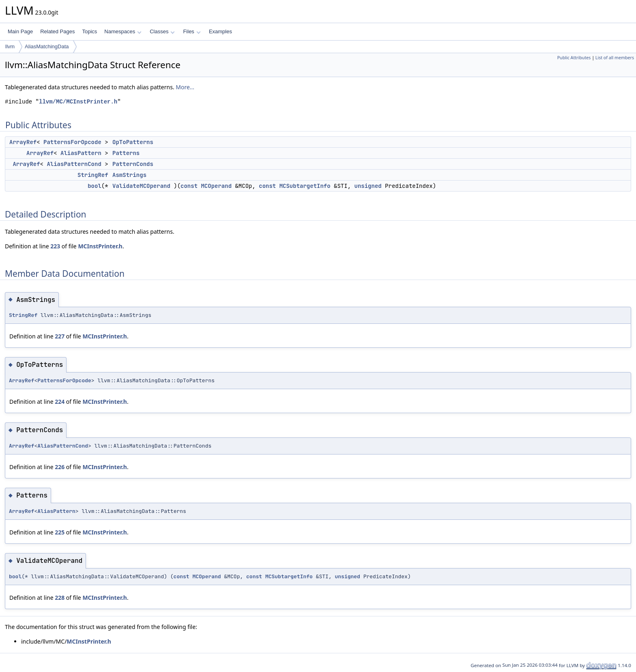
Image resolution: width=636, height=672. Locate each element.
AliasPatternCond (74, 164)
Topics (89, 31)
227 (60, 336)
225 (60, 532)
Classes (162, 31)
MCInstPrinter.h (100, 246)
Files (192, 31)
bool (95, 186)
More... (185, 87)
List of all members (615, 58)
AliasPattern (81, 153)
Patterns (126, 153)
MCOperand (216, 186)
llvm (10, 46)
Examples (220, 31)
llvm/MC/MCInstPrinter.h (78, 102)
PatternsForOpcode (72, 142)
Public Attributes (574, 58)
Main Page (20, 31)
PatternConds (133, 164)
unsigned (368, 186)
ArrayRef (23, 142)
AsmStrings (129, 175)
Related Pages (57, 31)
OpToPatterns (133, 142)
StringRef (93, 175)
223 (55, 246)
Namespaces (123, 31)
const (189, 186)
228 (60, 598)
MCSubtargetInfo (305, 186)
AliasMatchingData (47, 46)
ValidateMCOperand (141, 186)
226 (60, 467)
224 (60, 402)
